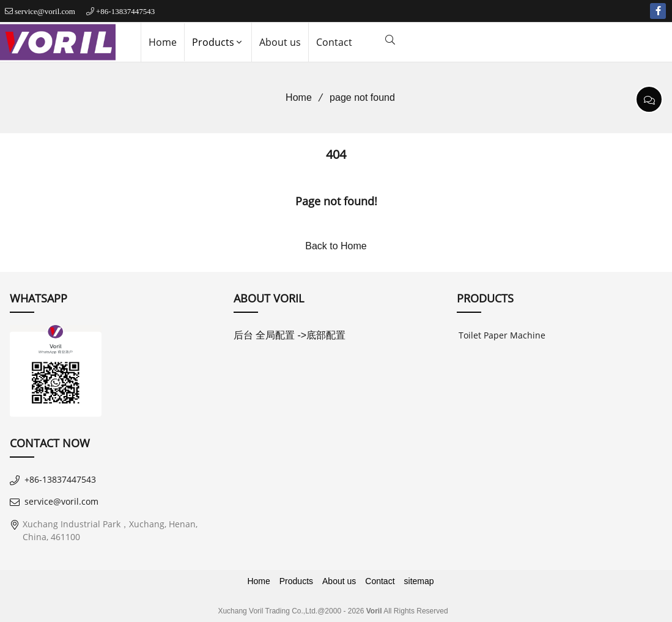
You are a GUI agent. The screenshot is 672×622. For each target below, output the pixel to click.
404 (336, 154)
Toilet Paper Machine (502, 335)
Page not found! (336, 201)
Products (218, 42)
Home (163, 42)
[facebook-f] (658, 11)
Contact (334, 42)
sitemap (419, 581)
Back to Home (336, 246)
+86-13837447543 (125, 11)
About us (280, 42)
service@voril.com (45, 11)
